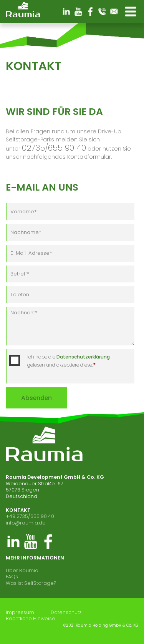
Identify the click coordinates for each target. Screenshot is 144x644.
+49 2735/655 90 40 (30, 516)
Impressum (20, 612)
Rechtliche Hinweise (31, 619)
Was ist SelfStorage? (31, 583)
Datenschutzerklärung (83, 357)
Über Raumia (22, 570)
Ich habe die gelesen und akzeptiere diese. (69, 361)
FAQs (12, 577)
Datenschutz (66, 612)
